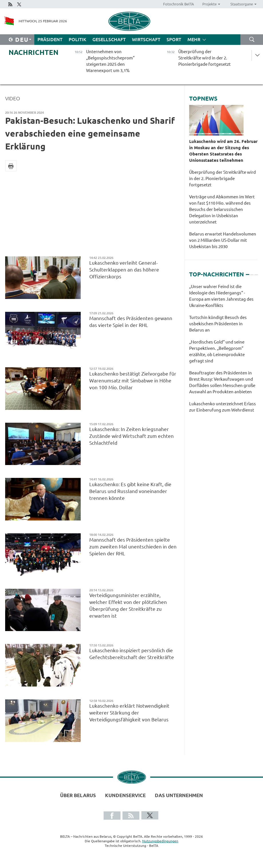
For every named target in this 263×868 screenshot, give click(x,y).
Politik (77, 39)
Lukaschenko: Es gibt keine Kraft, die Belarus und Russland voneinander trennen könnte (130, 491)
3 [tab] (256, 272)
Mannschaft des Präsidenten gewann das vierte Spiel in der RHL (131, 322)
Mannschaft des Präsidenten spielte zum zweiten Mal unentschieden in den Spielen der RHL (133, 547)
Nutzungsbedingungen (160, 841)
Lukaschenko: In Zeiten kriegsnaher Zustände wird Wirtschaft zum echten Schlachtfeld (131, 436)
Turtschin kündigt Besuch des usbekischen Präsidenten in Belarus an (218, 324)
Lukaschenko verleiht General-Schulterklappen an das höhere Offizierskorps (124, 270)
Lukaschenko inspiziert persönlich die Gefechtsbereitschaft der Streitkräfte (132, 654)
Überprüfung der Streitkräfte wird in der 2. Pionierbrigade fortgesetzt (223, 178)
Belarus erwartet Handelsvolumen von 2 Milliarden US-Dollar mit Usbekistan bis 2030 (223, 240)
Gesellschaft (109, 39)
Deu (22, 40)
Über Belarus (78, 795)
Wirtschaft (146, 39)
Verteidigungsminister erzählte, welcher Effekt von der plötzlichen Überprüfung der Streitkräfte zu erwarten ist (128, 605)
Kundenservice (125, 795)
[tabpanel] (223, 351)
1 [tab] (248, 272)
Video (13, 98)
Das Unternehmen (179, 795)
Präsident (50, 39)
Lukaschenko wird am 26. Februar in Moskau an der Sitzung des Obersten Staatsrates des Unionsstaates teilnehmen (223, 151)
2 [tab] (252, 272)
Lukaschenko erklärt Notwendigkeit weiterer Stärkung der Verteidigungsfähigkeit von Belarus (129, 713)
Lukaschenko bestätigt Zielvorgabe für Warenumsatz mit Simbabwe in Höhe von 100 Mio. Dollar (133, 381)
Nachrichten (33, 52)
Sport (174, 39)
